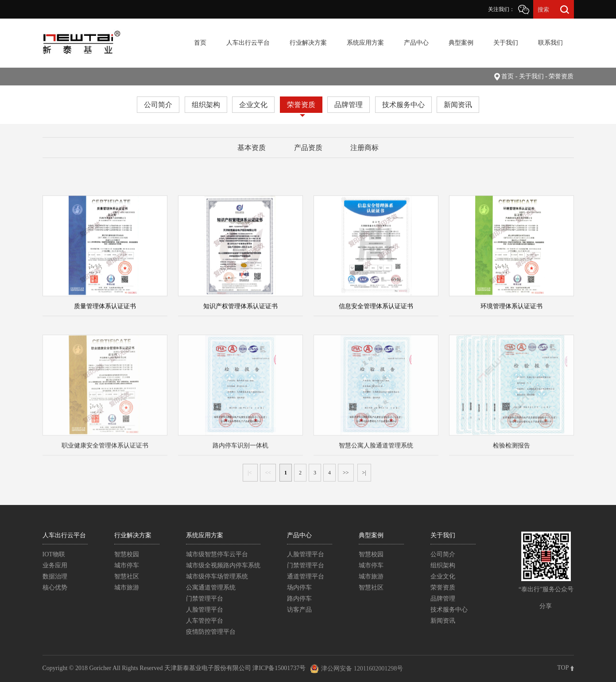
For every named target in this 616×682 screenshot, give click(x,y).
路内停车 (299, 599)
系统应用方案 (365, 43)
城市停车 (127, 565)
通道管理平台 (306, 576)
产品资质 (308, 148)
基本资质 (252, 148)
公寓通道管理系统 (211, 588)
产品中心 (416, 43)
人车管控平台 (205, 621)
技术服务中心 (403, 105)
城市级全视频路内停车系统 (223, 565)
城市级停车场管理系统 (217, 576)
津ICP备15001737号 (279, 668)
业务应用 (55, 565)
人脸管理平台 (205, 610)
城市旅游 (127, 588)
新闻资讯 (458, 105)
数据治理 (55, 576)
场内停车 (299, 588)
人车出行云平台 (248, 43)
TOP (565, 668)
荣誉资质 (301, 105)
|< (250, 473)
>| (364, 473)
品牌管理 (349, 105)
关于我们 (506, 43)
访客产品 (299, 610)
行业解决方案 (308, 43)
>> (346, 473)
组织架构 (206, 105)
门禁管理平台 (205, 599)
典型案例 (461, 43)
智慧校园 (127, 554)
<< (268, 473)
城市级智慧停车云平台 (217, 554)
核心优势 (55, 588)
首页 (200, 43)
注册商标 (364, 148)
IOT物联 (54, 554)
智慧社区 (127, 576)
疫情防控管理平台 (211, 632)
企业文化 (253, 105)
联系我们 (550, 43)
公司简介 (158, 105)
